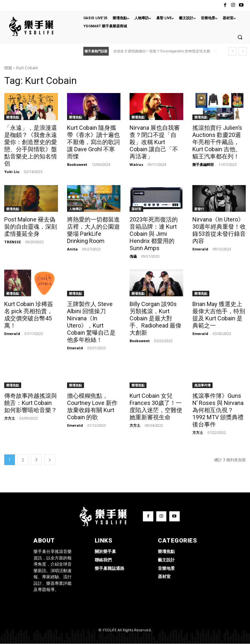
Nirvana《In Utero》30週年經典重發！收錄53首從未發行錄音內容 (219, 230)
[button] (240, 37)
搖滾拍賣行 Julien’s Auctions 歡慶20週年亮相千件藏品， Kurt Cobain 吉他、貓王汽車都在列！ (217, 142)
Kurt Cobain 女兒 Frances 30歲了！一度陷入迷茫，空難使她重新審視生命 (156, 406)
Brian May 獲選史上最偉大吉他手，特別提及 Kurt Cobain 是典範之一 (219, 315)
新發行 (199, 209)
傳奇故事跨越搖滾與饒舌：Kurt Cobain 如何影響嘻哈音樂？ (31, 403)
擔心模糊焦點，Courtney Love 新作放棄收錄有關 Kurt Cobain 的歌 (92, 406)
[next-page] (50, 460)
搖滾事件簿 (202, 385)
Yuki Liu (12, 172)
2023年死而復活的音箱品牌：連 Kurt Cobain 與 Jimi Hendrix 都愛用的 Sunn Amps (154, 234)
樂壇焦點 (13, 117)
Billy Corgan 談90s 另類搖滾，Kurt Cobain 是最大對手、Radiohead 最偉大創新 (155, 318)
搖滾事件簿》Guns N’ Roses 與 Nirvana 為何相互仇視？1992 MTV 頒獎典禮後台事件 (218, 410)
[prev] (232, 51)
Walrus (136, 164)
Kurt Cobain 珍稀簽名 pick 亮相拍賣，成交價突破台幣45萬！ (29, 315)
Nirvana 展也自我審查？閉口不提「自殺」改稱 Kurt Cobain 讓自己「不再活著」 (155, 142)
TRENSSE (13, 242)
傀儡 (133, 256)
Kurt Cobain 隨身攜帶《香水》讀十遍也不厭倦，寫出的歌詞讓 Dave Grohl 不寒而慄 (93, 142)
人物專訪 (76, 209)
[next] (243, 51)
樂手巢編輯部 (203, 164)
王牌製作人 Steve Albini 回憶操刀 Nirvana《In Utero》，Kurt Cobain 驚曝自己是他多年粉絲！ (91, 322)
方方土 (10, 418)
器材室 (136, 209)
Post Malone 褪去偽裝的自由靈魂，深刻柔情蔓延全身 (31, 227)
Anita (72, 249)
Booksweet (77, 164)
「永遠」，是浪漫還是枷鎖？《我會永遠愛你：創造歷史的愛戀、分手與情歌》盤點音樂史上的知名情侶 (31, 146)
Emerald (200, 249)
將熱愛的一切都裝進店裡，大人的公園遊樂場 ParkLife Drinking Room (93, 230)
